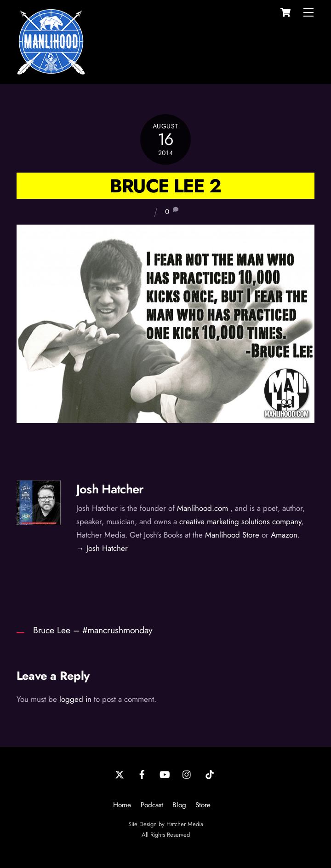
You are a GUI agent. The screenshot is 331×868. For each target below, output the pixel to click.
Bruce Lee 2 (165, 186)
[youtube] (165, 774)
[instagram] (187, 774)
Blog (179, 805)
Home (122, 805)
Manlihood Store (232, 535)
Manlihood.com (203, 508)
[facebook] (142, 774)
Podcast (152, 805)
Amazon (284, 535)
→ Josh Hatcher (102, 548)
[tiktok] (210, 774)
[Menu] (308, 12)
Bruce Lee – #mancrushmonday (93, 630)
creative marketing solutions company (240, 521)
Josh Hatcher (110, 489)
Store (203, 805)
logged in (75, 699)
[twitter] (120, 774)
